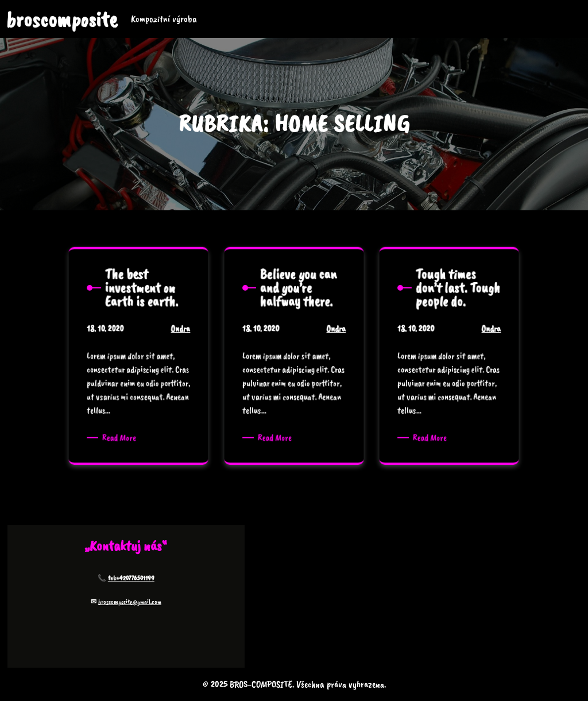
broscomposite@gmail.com (130, 602)
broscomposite (62, 19)
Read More (123, 436)
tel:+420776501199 (131, 578)
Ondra (177, 336)
